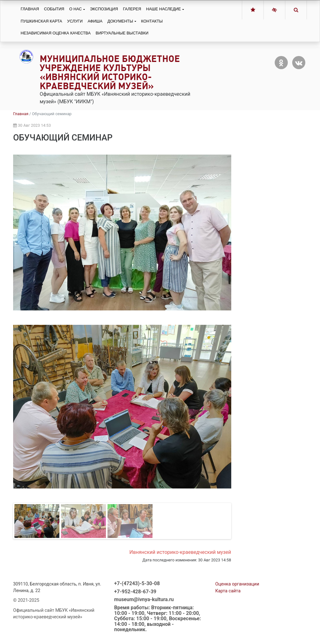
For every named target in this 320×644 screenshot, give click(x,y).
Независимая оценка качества (56, 33)
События (54, 9)
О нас (76, 9)
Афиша (95, 21)
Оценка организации (237, 584)
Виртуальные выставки (122, 33)
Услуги (75, 21)
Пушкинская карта (41, 21)
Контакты (152, 21)
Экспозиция (104, 9)
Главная (30, 9)
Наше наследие (164, 9)
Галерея (132, 9)
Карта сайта (228, 591)
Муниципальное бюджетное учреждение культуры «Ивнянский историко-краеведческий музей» (110, 72)
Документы (120, 21)
